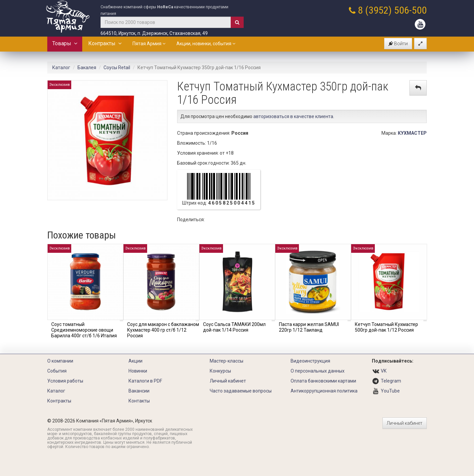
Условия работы (65, 381)
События (57, 371)
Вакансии (139, 391)
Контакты (139, 401)
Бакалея (87, 68)
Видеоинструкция (310, 361)
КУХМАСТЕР (412, 133)
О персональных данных (318, 371)
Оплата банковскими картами (323, 381)
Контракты (105, 43)
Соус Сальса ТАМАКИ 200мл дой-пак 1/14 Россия (234, 327)
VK (384, 371)
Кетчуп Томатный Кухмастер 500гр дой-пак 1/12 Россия (386, 327)
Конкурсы (220, 371)
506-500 (410, 10)
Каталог (61, 68)
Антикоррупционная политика (324, 391)
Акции (135, 361)
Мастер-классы (227, 361)
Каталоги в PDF (145, 381)
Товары (65, 43)
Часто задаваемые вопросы (241, 391)
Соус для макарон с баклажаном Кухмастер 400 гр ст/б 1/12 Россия (163, 330)
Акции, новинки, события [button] (206, 44)
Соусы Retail (117, 68)
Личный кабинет (228, 381)
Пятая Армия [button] (149, 44)
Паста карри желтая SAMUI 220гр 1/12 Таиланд (309, 327)
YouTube (390, 391)
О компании (60, 361)
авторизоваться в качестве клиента (293, 116)
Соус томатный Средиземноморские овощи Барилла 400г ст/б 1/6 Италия (84, 330)
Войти (398, 44)
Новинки (138, 371)
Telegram (391, 381)
